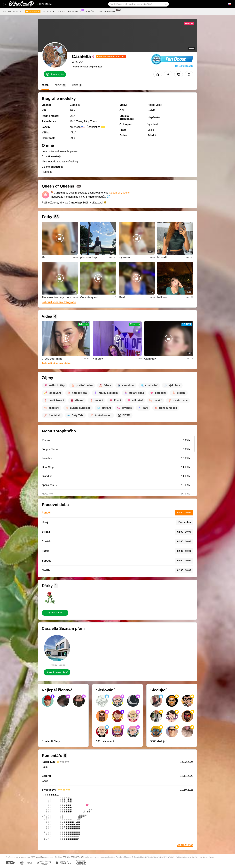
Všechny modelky (13, 11)
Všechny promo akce (71, 11)
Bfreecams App (108, 11)
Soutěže (90, 11)
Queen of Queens (119, 193)
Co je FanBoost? (184, 66)
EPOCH (66, 857)
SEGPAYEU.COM (78, 857)
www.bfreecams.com (44, 857)
